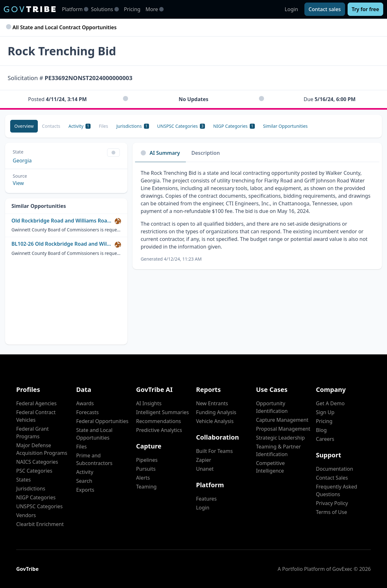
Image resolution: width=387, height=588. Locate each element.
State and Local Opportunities (94, 434)
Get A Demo (330, 403)
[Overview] (24, 126)
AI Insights (149, 403)
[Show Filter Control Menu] (113, 153)
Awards (85, 403)
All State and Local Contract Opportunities (62, 27)
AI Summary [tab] (160, 153)
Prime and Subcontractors (94, 459)
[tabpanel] (257, 216)
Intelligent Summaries (162, 412)
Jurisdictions (31, 489)
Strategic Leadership (281, 438)
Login (291, 9)
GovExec (342, 569)
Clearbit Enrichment (40, 524)
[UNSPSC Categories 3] (181, 126)
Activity (85, 472)
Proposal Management (283, 429)
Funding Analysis (216, 412)
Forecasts (88, 412)
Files (81, 447)
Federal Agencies (36, 403)
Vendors (26, 515)
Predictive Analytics (159, 430)
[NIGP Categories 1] (234, 126)
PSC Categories (34, 471)
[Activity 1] (79, 126)
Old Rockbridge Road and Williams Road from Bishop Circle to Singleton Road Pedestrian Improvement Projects (62, 221)
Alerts (143, 478)
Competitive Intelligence (271, 467)
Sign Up (325, 412)
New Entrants (212, 403)
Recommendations (158, 421)
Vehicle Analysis (215, 421)
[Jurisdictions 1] (132, 126)
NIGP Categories (36, 497)
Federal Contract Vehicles (36, 416)
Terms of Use (331, 512)
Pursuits (146, 469)
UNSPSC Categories (39, 506)
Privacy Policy (332, 503)
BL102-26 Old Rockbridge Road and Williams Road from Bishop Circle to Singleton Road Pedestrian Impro (62, 244)
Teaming (146, 487)
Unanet (205, 469)
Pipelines (147, 460)
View (18, 183)
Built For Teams (214, 451)
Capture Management (282, 420)
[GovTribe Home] (30, 9)
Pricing (132, 9)
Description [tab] (206, 153)
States (24, 480)
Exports (85, 490)
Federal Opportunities (102, 421)
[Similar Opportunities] (285, 126)
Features (206, 499)
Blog (321, 430)
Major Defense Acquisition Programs (42, 449)
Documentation (334, 469)
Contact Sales (332, 478)
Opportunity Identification (272, 407)
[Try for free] (365, 9)
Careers (325, 439)
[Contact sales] (325, 9)
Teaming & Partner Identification (278, 450)
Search (84, 481)
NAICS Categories (37, 462)
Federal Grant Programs (32, 433)
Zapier (204, 460)
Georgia (22, 161)
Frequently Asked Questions (336, 490)
